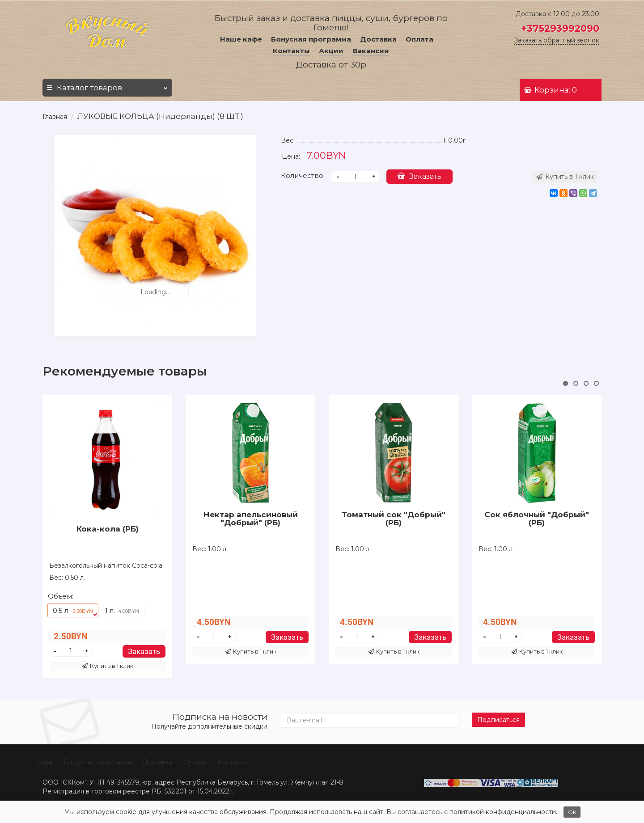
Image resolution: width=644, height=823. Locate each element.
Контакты (291, 51)
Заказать (419, 176)
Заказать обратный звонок (557, 40)
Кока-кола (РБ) (108, 529)
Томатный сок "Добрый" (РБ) (394, 519)
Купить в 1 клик (108, 666)
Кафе (44, 762)
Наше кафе (241, 39)
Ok (572, 812)
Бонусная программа (311, 39)
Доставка (378, 39)
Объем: (61, 596)
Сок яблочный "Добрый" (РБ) (537, 519)
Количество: (303, 175)
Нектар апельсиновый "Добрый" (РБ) (251, 519)
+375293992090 (560, 28)
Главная (55, 117)
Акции (331, 51)
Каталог (107, 85)
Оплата (419, 39)
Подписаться (498, 720)
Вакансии (371, 51)
